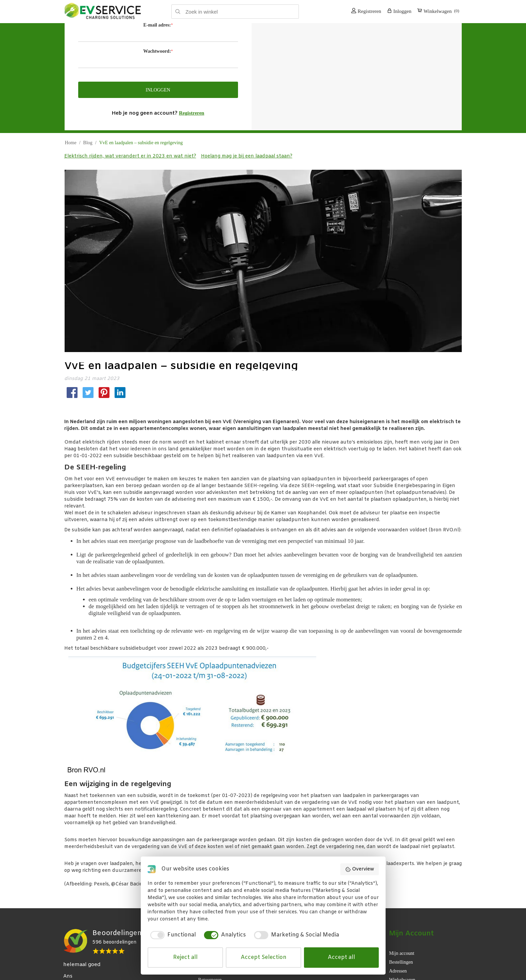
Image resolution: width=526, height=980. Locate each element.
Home (71, 143)
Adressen (398, 968)
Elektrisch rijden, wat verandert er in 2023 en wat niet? (130, 156)
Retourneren (210, 976)
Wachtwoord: (157, 51)
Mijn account (402, 950)
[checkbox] (172, 935)
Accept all (341, 957)
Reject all (185, 957)
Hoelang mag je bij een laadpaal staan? (247, 156)
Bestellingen (401, 959)
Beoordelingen (117, 933)
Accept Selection (264, 957)
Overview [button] (360, 869)
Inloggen (399, 11)
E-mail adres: (157, 25)
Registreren (366, 11)
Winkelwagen (402, 976)
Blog (88, 143)
